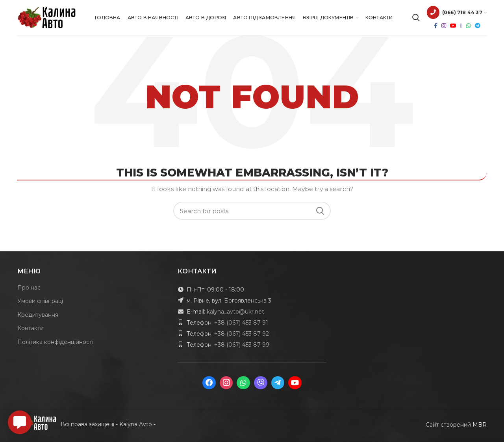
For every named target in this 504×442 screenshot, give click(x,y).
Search (320, 211)
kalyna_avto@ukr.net (235, 312)
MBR (480, 425)
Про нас (29, 288)
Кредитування (38, 315)
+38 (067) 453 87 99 (242, 345)
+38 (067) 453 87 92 (242, 334)
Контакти (31, 328)
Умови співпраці (40, 301)
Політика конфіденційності (55, 342)
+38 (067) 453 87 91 (241, 323)
